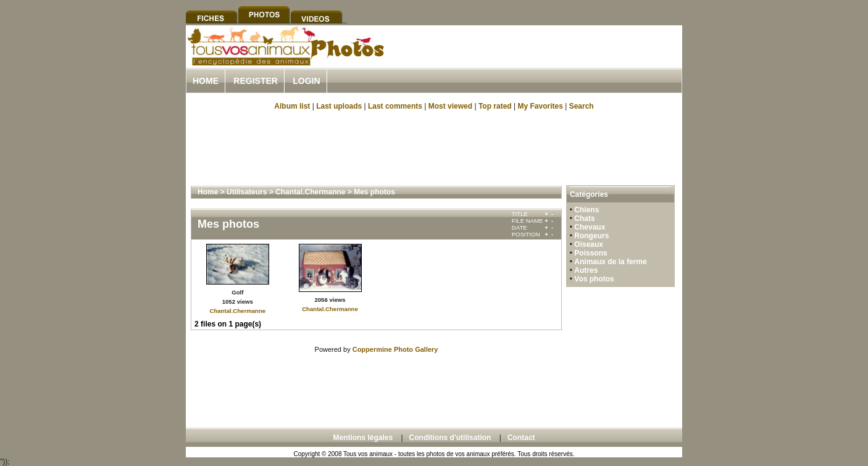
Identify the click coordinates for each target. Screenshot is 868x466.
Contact (521, 438)
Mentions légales (363, 438)
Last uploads (339, 106)
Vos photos (594, 279)
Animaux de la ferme (610, 262)
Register (256, 81)
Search (582, 106)
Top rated (495, 106)
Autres (586, 270)
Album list (292, 106)
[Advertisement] (538, 61)
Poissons (590, 253)
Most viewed (450, 106)
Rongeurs (591, 236)
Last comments (395, 106)
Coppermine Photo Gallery (395, 349)
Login (306, 81)
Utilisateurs (247, 192)
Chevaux (590, 227)
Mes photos (374, 192)
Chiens (586, 210)
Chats (584, 218)
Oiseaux (589, 244)
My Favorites (540, 106)
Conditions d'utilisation (450, 438)
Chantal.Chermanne (310, 192)
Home (206, 81)
